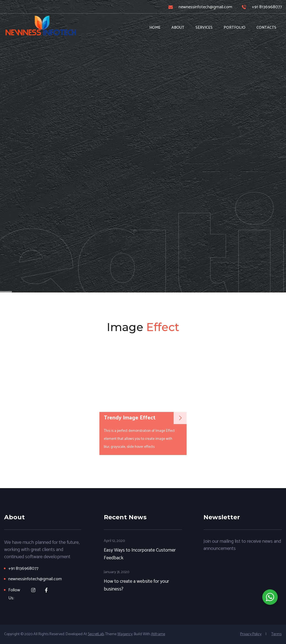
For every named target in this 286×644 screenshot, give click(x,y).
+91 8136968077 (267, 7)
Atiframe (158, 634)
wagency (125, 634)
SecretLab (96, 634)
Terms (276, 634)
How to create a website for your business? (136, 585)
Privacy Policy (251, 634)
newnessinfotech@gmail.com (205, 7)
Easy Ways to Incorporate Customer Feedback (140, 554)
